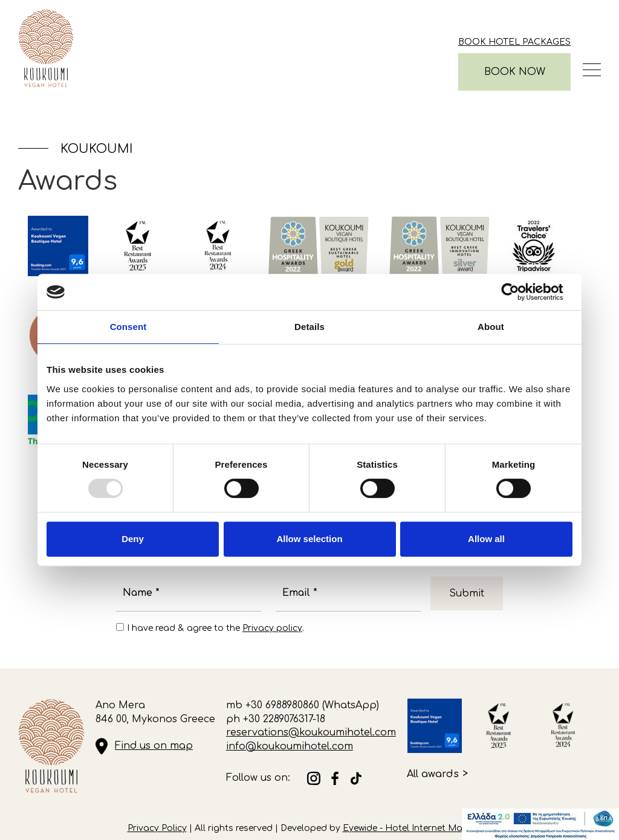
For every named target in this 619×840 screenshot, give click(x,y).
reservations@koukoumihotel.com (311, 732)
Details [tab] (309, 327)
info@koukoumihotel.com (290, 746)
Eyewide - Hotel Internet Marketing (417, 828)
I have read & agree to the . (216, 628)
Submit (467, 593)
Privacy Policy (157, 828)
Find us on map (154, 746)
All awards (433, 774)
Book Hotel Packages (514, 42)
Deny (133, 539)
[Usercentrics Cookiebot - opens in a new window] (520, 292)
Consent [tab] (128, 327)
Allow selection (309, 539)
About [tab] (491, 327)
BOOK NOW (515, 72)
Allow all (486, 539)
